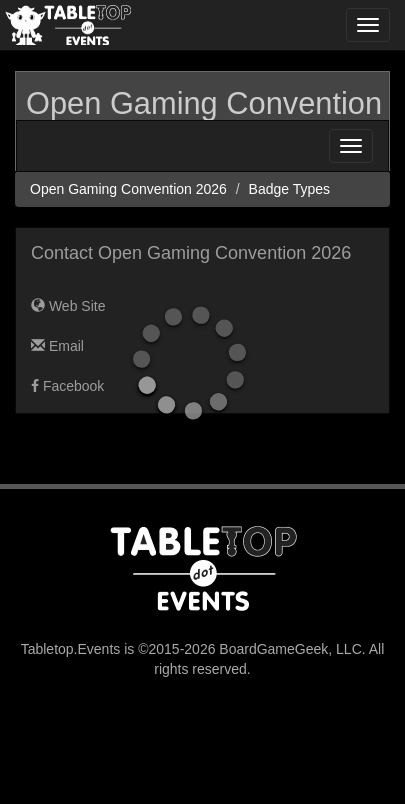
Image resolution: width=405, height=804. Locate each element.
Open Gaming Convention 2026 (128, 189)
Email (57, 346)
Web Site (68, 306)
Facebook (67, 386)
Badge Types (289, 189)
